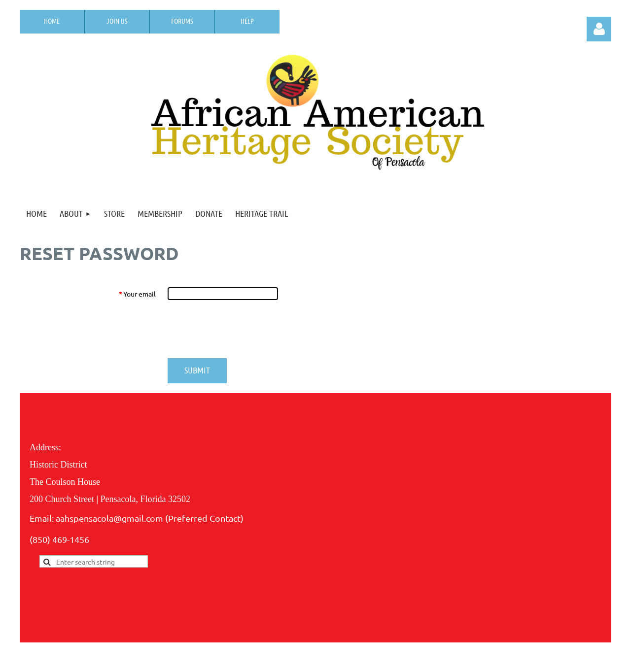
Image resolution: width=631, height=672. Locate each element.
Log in (599, 29)
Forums (182, 21)
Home (52, 21)
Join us (117, 21)
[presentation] (243, 329)
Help (247, 21)
